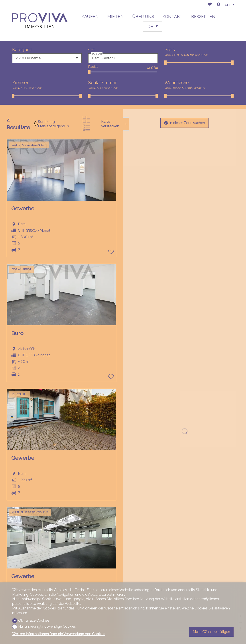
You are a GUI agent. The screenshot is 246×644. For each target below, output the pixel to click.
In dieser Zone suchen (185, 123)
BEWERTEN (203, 16)
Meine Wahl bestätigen (211, 632)
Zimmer (20, 83)
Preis (170, 50)
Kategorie (22, 50)
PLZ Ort (97, 54)
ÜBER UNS (143, 16)
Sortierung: (47, 122)
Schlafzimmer (102, 83)
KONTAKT (173, 16)
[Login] (218, 5)
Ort (92, 50)
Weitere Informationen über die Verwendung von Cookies (59, 634)
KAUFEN (90, 16)
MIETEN (116, 16)
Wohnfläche (177, 83)
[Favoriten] (210, 5)
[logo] (40, 20)
